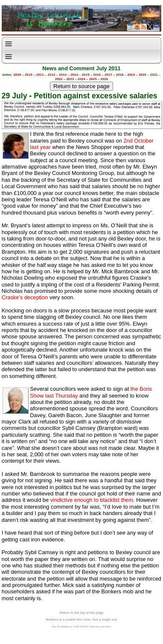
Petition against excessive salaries (95, 96)
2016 (97, 75)
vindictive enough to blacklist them (92, 500)
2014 (74, 75)
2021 (154, 75)
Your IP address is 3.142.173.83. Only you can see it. (81, 627)
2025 (93, 79)
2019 (131, 75)
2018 (120, 75)
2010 (29, 75)
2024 (81, 79)
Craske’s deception (25, 297)
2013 (63, 75)
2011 (40, 75)
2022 (59, 79)
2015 (86, 75)
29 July (15, 96)
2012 (52, 75)
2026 (105, 79)
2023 (70, 79)
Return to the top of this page (81, 613)
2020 (143, 75)
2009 (17, 75)
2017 (108, 75)
